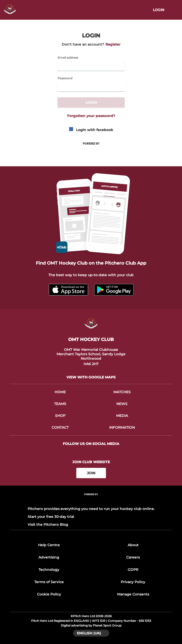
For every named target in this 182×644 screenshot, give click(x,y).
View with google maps (91, 377)
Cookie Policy (49, 594)
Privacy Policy (133, 582)
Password (65, 78)
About (133, 545)
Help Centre (49, 545)
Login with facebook (91, 130)
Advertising (49, 557)
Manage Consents (133, 594)
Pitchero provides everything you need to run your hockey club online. (91, 509)
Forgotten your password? (91, 116)
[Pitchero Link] (91, 501)
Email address (68, 58)
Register (113, 44)
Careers (133, 557)
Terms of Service (49, 582)
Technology (49, 570)
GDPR (133, 570)
